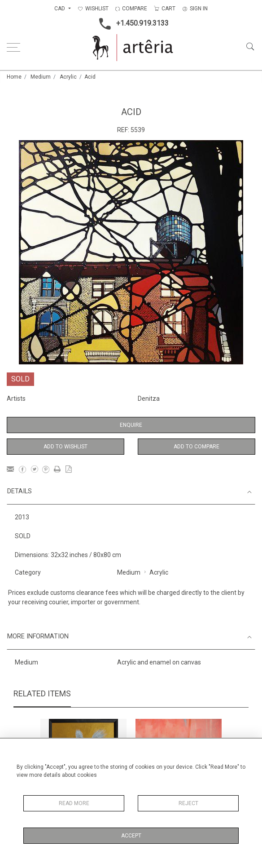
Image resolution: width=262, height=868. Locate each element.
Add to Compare (196, 447)
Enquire (131, 425)
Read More (74, 803)
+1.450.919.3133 (131, 24)
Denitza (149, 399)
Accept (131, 836)
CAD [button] (60, 9)
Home (14, 77)
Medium (41, 77)
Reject (188, 803)
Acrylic (68, 77)
